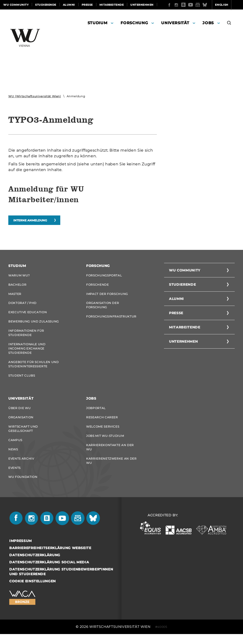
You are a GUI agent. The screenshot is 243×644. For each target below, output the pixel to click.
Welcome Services (103, 433)
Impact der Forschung (107, 296)
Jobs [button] (208, 24)
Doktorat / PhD (22, 305)
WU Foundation (23, 486)
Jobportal (96, 414)
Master (15, 296)
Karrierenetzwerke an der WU (111, 469)
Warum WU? (19, 276)
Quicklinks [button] (228, 14)
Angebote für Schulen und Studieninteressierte (34, 369)
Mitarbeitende (112, 5)
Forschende (98, 286)
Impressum (21, 551)
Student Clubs (22, 381)
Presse (87, 5)
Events (14, 477)
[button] (229, 24)
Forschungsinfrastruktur (111, 319)
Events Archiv (21, 467)
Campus (15, 447)
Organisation (21, 424)
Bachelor (17, 286)
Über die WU (19, 414)
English (203, 14)
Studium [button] (98, 24)
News (13, 457)
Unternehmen (142, 5)
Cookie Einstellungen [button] (33, 591)
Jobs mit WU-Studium (105, 443)
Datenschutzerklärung (35, 565)
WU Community (16, 5)
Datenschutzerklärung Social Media (49, 572)
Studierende (46, 5)
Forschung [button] (134, 24)
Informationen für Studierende (26, 337)
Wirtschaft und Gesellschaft (23, 436)
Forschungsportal (104, 276)
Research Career (102, 424)
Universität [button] (175, 24)
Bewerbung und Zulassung (34, 325)
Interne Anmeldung (30, 221)
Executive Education (28, 315)
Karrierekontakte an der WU (110, 455)
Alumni (69, 5)
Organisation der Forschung (103, 307)
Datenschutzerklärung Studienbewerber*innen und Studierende (61, 582)
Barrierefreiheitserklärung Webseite (50, 558)
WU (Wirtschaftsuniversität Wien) (35, 97)
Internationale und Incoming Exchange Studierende (27, 353)
